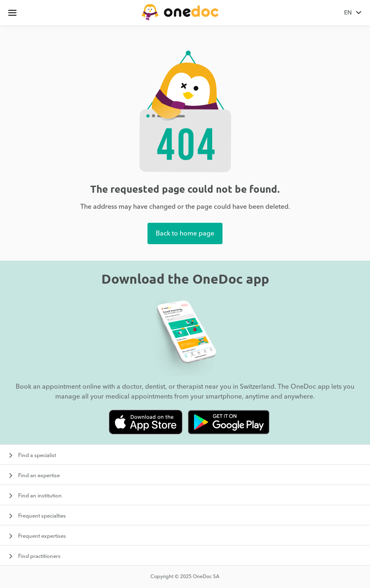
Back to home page (185, 233)
